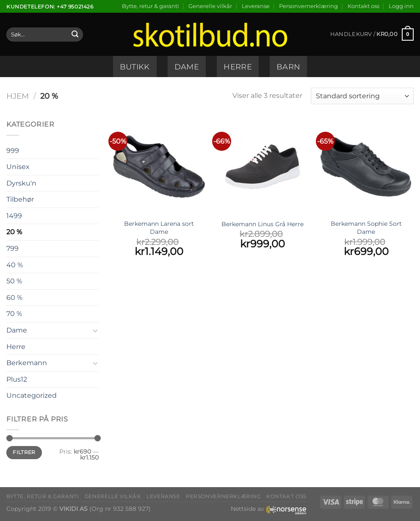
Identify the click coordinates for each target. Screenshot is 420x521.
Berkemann (27, 363)
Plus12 (17, 379)
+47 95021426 (75, 7)
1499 (14, 216)
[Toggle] (95, 330)
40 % (15, 265)
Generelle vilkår (210, 6)
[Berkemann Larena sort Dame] (159, 167)
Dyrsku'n (21, 183)
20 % (14, 232)
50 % (14, 281)
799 (12, 248)
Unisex (18, 167)
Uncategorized (32, 395)
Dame (187, 67)
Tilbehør (20, 199)
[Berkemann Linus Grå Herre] (262, 167)
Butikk (135, 67)
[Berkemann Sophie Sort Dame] (366, 167)
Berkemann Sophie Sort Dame (366, 228)
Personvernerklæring (308, 6)
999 (13, 151)
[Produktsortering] (362, 96)
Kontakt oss (363, 6)
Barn (288, 67)
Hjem (18, 96)
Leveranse (256, 6)
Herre (238, 67)
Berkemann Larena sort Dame (159, 228)
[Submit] (75, 35)
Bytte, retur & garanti (151, 6)
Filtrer (24, 452)
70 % (14, 314)
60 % (14, 298)
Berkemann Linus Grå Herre (262, 224)
